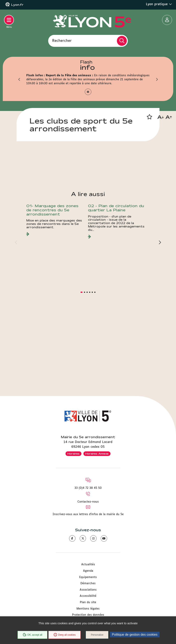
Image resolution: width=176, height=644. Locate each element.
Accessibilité (88, 596)
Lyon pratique (159, 4)
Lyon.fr (17, 5)
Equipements (88, 577)
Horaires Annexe (97, 454)
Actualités (88, 565)
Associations (88, 590)
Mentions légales (88, 609)
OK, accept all (32, 635)
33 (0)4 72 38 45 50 (88, 488)
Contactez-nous (88, 502)
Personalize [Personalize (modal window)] (97, 635)
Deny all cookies (65, 635)
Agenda (88, 571)
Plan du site (88, 602)
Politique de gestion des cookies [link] (135, 635)
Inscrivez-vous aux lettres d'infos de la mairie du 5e (88, 514)
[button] (19, 79)
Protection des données (88, 615)
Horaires (73, 454)
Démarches (88, 584)
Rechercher (62, 41)
